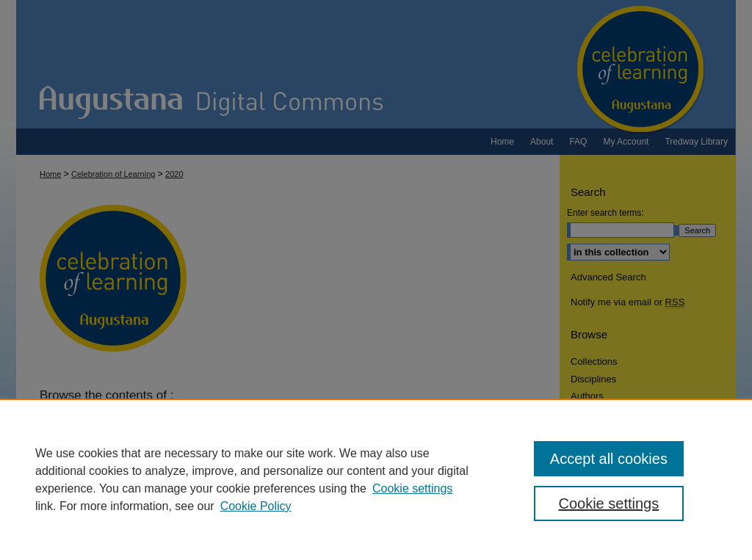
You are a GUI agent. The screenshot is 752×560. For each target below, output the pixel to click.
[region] (376, 479)
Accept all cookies (609, 459)
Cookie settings (412, 488)
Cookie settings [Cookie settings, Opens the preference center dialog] (608, 503)
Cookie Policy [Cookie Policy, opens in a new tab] (256, 506)
